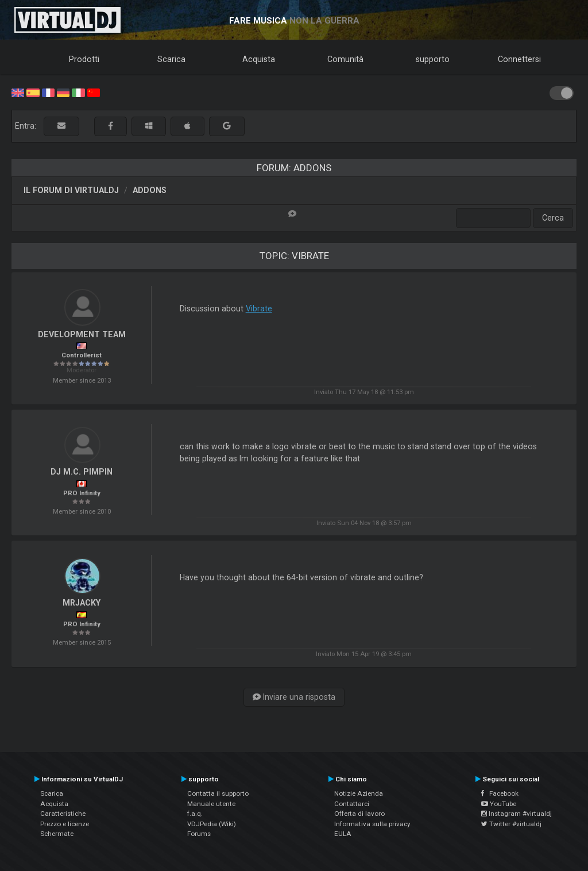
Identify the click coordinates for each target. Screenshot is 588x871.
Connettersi (519, 59)
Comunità (345, 59)
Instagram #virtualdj (517, 814)
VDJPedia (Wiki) (212, 824)
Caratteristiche (63, 814)
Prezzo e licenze (65, 824)
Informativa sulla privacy (372, 824)
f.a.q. (195, 814)
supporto (433, 59)
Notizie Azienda (359, 793)
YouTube (499, 804)
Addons (150, 190)
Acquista (259, 59)
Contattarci (352, 804)
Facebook (500, 793)
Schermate (57, 834)
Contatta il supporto (218, 793)
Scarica (171, 59)
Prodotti (84, 59)
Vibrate (259, 309)
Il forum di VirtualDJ (71, 190)
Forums (199, 834)
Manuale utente (211, 804)
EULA (343, 834)
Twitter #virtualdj (511, 824)
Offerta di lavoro (359, 814)
